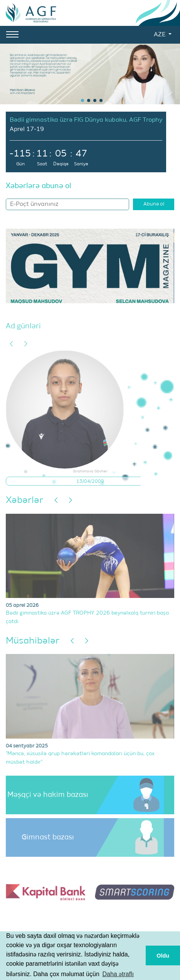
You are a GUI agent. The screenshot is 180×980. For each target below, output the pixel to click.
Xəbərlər (24, 500)
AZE (160, 35)
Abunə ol (154, 204)
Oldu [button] (163, 956)
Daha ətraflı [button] (118, 974)
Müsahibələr (33, 641)
